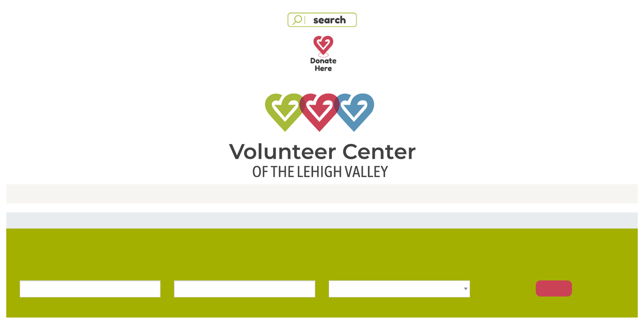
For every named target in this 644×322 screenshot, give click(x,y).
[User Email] (322, 128)
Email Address (214, 114)
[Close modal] (444, 42)
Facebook (326, 74)
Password (208, 156)
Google (240, 74)
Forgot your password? (421, 155)
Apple (413, 74)
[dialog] (322, 125)
